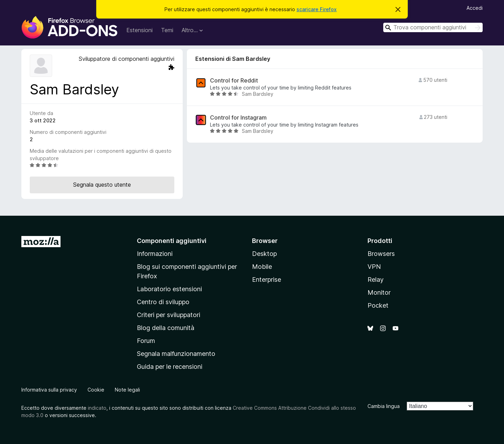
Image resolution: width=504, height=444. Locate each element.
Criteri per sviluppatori (169, 315)
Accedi (475, 8)
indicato (97, 408)
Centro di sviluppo (163, 302)
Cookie (96, 390)
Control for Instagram (238, 118)
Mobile (262, 267)
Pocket (378, 305)
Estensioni (139, 30)
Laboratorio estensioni (169, 289)
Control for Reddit (234, 81)
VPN (374, 267)
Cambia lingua (384, 406)
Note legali (127, 390)
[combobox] (433, 27)
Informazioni (155, 254)
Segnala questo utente (102, 185)
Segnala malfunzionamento (176, 354)
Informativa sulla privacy (49, 390)
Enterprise (267, 280)
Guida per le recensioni (170, 367)
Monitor (379, 292)
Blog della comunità (166, 328)
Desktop (264, 254)
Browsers (381, 254)
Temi (167, 30)
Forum (146, 341)
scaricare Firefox (317, 9)
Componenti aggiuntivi (172, 241)
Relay (376, 280)
